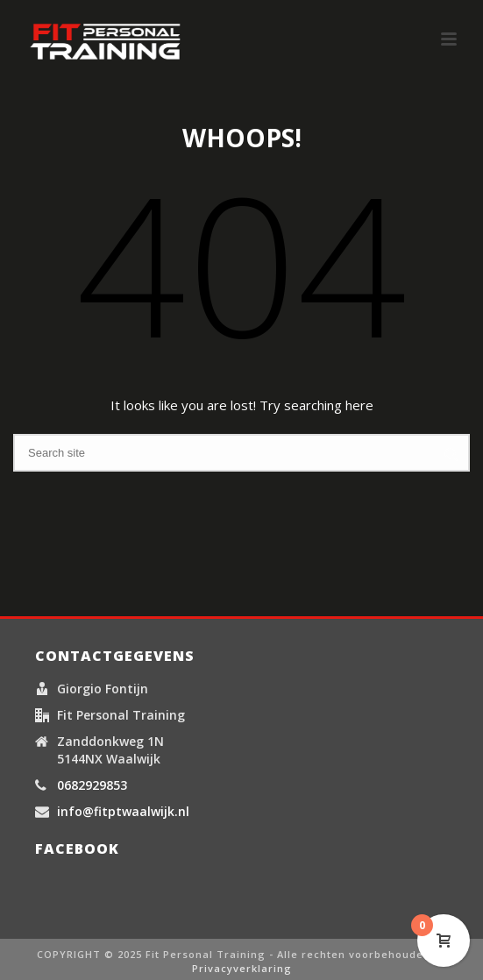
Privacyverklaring (242, 968)
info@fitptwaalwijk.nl (123, 812)
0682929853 (92, 785)
